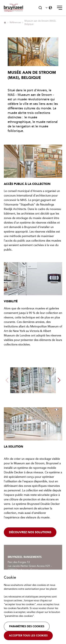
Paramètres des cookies (27, 626)
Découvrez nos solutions (30, 532)
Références (15, 22)
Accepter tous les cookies (28, 636)
